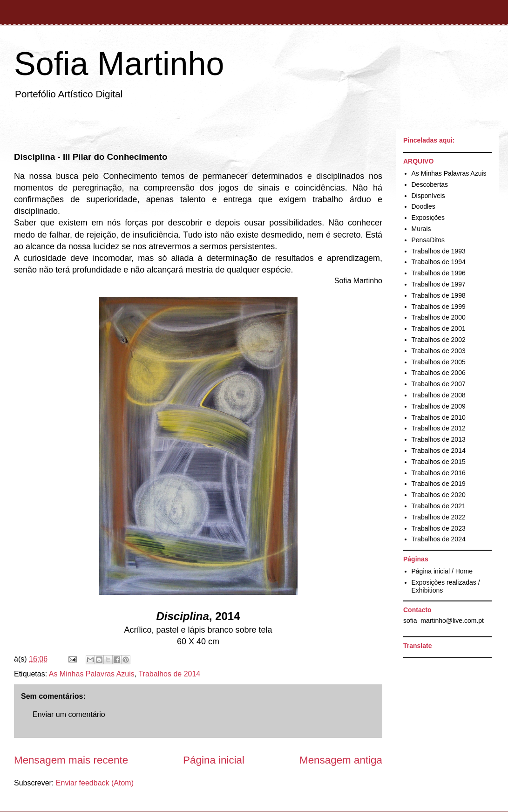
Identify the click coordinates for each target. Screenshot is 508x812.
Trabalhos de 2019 (439, 484)
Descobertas (430, 184)
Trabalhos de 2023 (439, 528)
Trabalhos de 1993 (439, 251)
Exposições (428, 218)
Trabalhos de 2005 (439, 362)
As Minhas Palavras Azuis (92, 674)
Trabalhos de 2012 (439, 428)
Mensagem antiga (341, 760)
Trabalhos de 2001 (439, 328)
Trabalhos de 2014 (169, 674)
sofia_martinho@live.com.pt (444, 621)
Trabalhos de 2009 (439, 406)
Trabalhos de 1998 (439, 295)
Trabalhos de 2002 (439, 340)
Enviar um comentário (69, 714)
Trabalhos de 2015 (439, 462)
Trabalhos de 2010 (439, 417)
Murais (421, 229)
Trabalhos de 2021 (439, 506)
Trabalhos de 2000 (439, 317)
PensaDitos (428, 240)
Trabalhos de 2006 (439, 373)
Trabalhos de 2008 (439, 395)
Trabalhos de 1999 (439, 307)
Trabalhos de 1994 (439, 262)
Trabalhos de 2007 (439, 384)
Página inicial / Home (442, 571)
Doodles (423, 206)
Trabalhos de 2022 (439, 517)
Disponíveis (428, 196)
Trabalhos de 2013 (439, 439)
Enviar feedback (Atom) (95, 783)
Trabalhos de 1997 (439, 284)
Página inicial (214, 760)
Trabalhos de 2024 (439, 539)
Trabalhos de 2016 (439, 473)
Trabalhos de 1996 (439, 273)
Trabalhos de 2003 (439, 351)
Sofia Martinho (119, 64)
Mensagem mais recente (71, 760)
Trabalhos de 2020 (439, 495)
